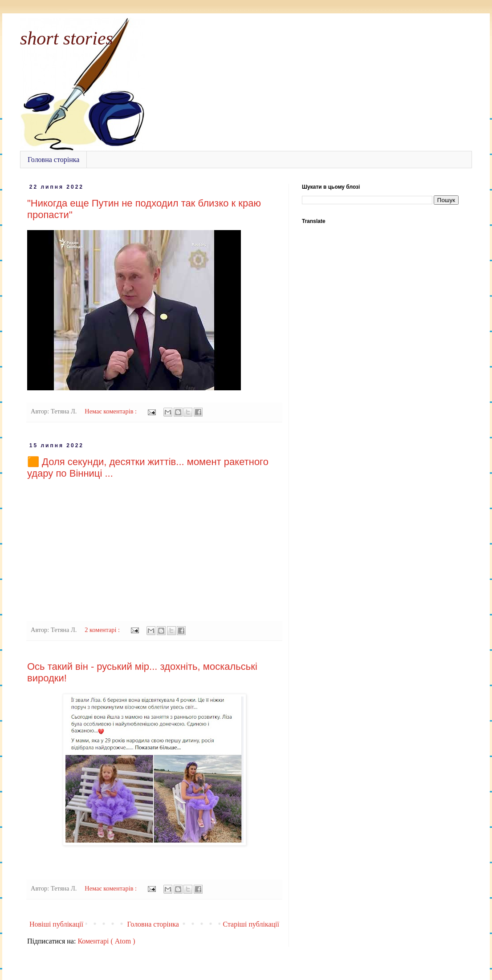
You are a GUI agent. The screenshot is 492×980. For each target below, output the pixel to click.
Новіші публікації (56, 924)
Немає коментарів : (111, 411)
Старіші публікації (251, 924)
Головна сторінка (53, 160)
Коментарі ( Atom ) (106, 941)
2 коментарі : (103, 630)
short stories (67, 38)
